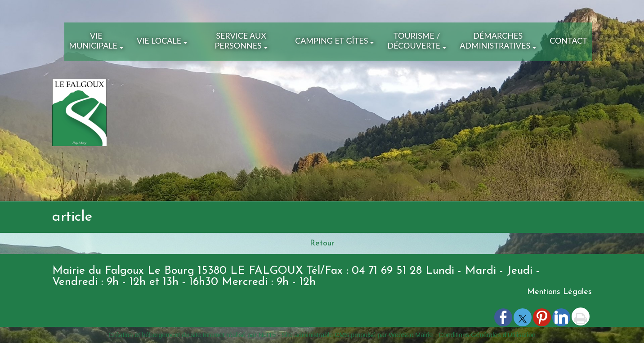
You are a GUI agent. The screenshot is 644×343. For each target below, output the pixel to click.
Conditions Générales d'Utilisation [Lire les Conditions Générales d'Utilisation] (487, 335)
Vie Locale (159, 40)
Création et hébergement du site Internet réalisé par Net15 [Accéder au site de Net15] (192, 335)
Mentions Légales (559, 292)
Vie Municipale (93, 40)
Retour (322, 243)
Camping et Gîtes (331, 40)
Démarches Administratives (495, 40)
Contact (568, 40)
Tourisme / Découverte (414, 40)
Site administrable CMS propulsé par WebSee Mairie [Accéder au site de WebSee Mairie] (357, 335)
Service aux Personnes (240, 40)
